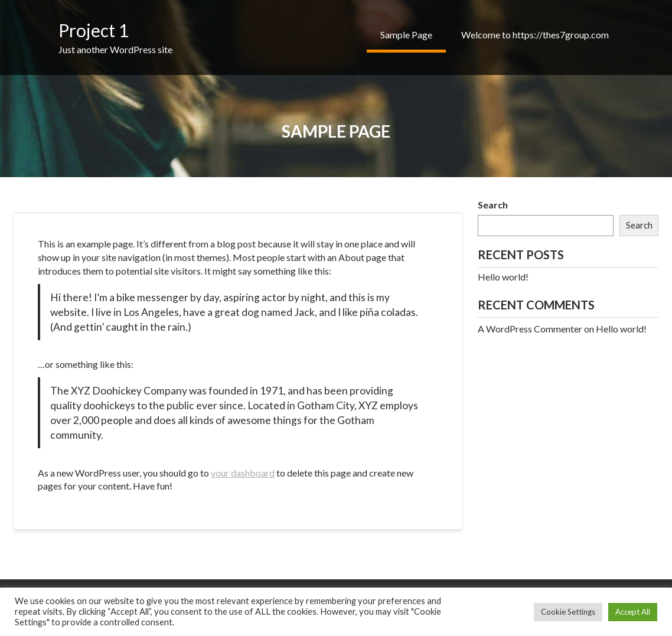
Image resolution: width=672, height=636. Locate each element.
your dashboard (243, 473)
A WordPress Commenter (530, 329)
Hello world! (503, 277)
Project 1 (94, 30)
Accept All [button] (633, 612)
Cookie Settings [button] (568, 612)
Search (493, 205)
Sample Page (406, 35)
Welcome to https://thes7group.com (535, 35)
